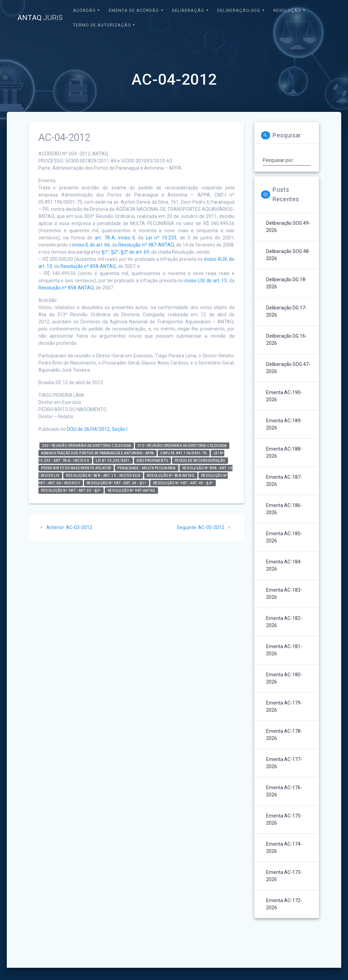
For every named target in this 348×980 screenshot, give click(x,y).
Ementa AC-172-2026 (284, 904)
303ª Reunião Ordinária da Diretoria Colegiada (87, 446)
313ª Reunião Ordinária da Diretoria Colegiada (182, 446)
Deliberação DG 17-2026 (286, 311)
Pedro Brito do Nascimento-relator (76, 468)
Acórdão (84, 10)
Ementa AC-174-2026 (284, 848)
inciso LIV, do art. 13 (206, 281)
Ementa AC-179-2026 (284, 706)
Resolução (287, 10)
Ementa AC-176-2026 (284, 791)
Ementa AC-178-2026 (284, 735)
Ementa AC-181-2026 (284, 650)
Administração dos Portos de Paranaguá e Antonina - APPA (98, 453)
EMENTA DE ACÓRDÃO (134, 10)
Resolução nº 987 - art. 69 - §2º (183, 483)
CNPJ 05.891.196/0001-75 (184, 453)
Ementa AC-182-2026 (284, 622)
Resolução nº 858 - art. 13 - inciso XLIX (103, 476)
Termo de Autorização (102, 25)
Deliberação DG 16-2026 (286, 340)
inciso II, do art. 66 (91, 245)
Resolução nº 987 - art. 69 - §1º (117, 483)
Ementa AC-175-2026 (284, 819)
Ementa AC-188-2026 (284, 452)
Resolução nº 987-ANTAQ (146, 245)
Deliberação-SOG (239, 10)
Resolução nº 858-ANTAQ (88, 266)
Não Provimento (152, 461)
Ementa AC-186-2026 (284, 509)
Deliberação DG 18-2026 (286, 283)
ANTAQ (40, 18)
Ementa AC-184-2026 (284, 565)
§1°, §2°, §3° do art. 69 (125, 252)
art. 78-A (105, 238)
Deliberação (188, 10)
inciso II (127, 238)
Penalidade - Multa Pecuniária (147, 468)
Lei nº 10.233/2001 (113, 461)
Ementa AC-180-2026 (284, 678)
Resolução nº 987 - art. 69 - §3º (71, 491)
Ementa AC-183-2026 (284, 594)
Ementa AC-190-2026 (284, 396)
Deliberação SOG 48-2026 (288, 255)
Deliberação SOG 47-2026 (288, 368)
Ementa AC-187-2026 (284, 481)
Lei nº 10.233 (161, 238)
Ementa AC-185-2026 (284, 537)
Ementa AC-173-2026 (284, 876)
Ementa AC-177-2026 (284, 763)
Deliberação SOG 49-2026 (288, 227)
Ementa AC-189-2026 (284, 424)
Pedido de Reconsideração (200, 461)
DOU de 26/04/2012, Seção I (97, 429)
